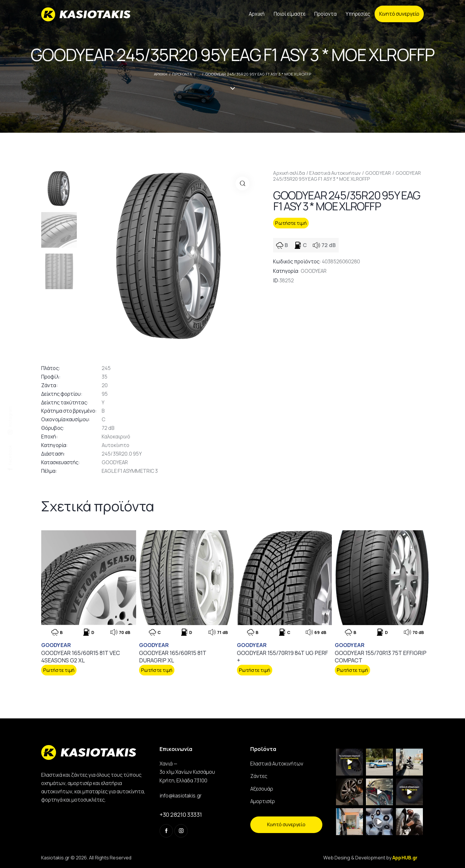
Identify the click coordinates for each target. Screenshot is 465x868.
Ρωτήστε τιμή (291, 223)
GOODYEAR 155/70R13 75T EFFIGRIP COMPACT (381, 657)
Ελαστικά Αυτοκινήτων (335, 173)
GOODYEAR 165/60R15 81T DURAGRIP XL (173, 657)
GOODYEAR (378, 173)
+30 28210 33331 (181, 815)
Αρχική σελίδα (289, 173)
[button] (242, 184)
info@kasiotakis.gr (181, 796)
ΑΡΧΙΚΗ (161, 74)
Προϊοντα (182, 74)
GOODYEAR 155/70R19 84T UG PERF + (282, 657)
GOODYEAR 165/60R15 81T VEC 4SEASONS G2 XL (81, 657)
